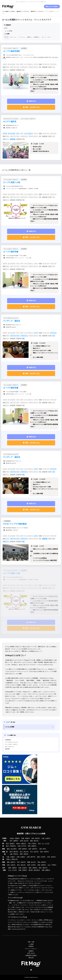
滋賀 (38, 857)
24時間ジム (29, 37)
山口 (49, 865)
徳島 (8, 862)
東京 (7, 844)
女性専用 (7, 749)
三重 (40, 849)
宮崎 (20, 870)
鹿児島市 (37, 870)
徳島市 (13, 862)
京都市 (23, 857)
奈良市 (53, 857)
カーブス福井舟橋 (11, 252)
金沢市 (36, 852)
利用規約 (31, 946)
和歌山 (9, 859)
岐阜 (30, 849)
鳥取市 (44, 865)
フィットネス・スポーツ (11, 744)
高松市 (23, 862)
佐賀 (20, 868)
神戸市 (33, 857)
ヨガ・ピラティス (10, 747)
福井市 (46, 852)
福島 (31, 841)
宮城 (21, 841)
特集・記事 (31, 942)
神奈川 (18, 844)
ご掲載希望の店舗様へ (31, 955)
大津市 (43, 857)
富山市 (26, 852)
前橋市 (34, 846)
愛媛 (29, 862)
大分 (10, 870)
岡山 (19, 865)
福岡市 (14, 868)
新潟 (11, 852)
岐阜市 (35, 849)
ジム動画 (31, 944)
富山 (21, 852)
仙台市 (26, 841)
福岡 (10, 868)
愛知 (8, 849)
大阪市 (12, 857)
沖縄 (43, 870)
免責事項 (31, 951)
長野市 (26, 854)
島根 (29, 865)
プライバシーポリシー (31, 949)
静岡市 (25, 849)
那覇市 (48, 870)
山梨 (11, 854)
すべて (6, 37)
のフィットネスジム (23, 11)
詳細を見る (33, 101)
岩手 (11, 841)
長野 (21, 854)
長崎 (30, 868)
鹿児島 (31, 870)
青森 (23, 838)
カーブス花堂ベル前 (12, 182)
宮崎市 (25, 870)
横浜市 (24, 844)
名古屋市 (14, 849)
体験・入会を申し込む (33, 107)
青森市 (27, 838)
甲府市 (16, 854)
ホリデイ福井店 (10, 122)
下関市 (54, 865)
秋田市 (37, 838)
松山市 (33, 862)
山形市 (48, 838)
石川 (31, 852)
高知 (39, 862)
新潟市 (16, 852)
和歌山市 (15, 859)
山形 (43, 838)
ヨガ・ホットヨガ (46, 37)
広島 (8, 865)
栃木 (7, 846)
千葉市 (34, 844)
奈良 (49, 857)
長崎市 (35, 868)
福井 (42, 852)
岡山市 (23, 865)
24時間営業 (8, 740)
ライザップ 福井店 (12, 321)
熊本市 (45, 868)
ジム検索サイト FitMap (9, 11)
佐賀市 (25, 868)
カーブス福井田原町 (12, 51)
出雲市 (33, 865)
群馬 (29, 846)
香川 (19, 862)
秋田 (33, 838)
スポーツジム (13, 37)
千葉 (29, 844)
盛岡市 (16, 841)
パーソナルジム (21, 37)
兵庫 (28, 857)
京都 (18, 857)
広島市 (13, 865)
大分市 (14, 870)
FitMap (27, 977)
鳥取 (39, 865)
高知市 (44, 862)
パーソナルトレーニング (11, 742)
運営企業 (31, 958)
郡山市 (36, 841)
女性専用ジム (37, 37)
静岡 (20, 849)
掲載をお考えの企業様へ (52, 6)
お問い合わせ (31, 953)
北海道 (12, 838)
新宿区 (12, 844)
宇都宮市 (13, 846)
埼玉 (39, 844)
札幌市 (17, 838)
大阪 (8, 857)
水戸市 (24, 846)
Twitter (31, 970)
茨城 (19, 846)
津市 (44, 849)
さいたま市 (45, 844)
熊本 (40, 868)
